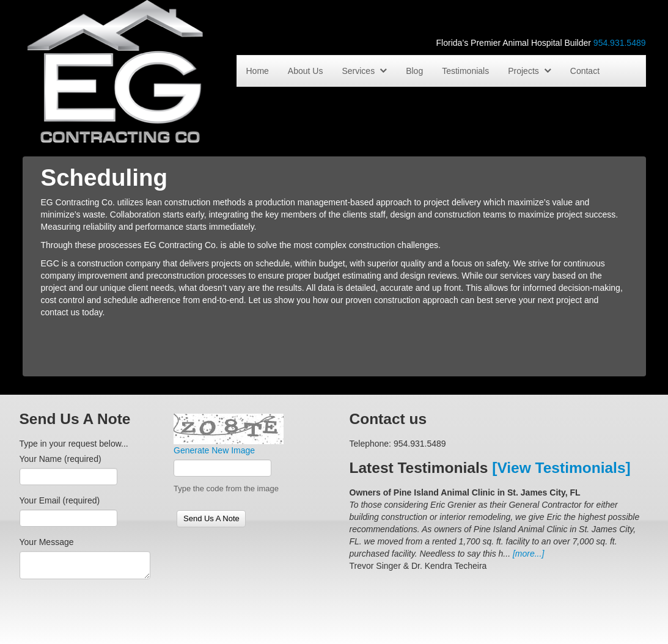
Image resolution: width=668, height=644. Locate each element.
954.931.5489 (620, 43)
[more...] (528, 554)
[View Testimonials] (561, 468)
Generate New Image (214, 450)
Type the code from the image (226, 488)
